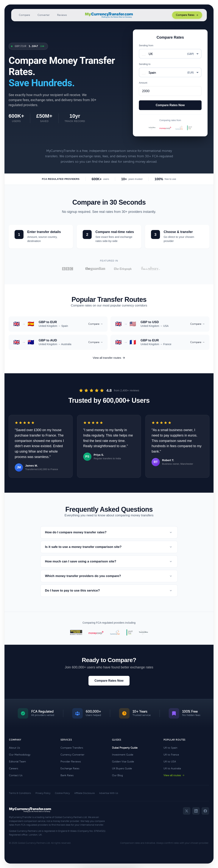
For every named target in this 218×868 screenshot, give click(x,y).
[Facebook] (205, 811)
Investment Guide (123, 755)
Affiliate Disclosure (84, 793)
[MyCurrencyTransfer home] (109, 15)
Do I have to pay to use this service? (109, 591)
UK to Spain (170, 748)
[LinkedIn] (196, 811)
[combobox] (170, 54)
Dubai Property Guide (125, 748)
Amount (143, 83)
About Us (14, 748)
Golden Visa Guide (123, 762)
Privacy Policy (43, 793)
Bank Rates (67, 775)
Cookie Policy (62, 793)
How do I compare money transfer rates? (109, 532)
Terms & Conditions (20, 793)
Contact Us (16, 775)
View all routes (174, 775)
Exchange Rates (70, 768)
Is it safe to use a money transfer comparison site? (109, 547)
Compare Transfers (72, 748)
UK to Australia (172, 768)
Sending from (146, 45)
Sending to (145, 64)
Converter (44, 15)
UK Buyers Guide (122, 768)
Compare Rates (187, 15)
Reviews (62, 15)
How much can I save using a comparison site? (109, 562)
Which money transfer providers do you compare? (109, 576)
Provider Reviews (71, 762)
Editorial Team (17, 762)
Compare (24, 15)
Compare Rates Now (109, 681)
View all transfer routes (109, 358)
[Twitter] (187, 811)
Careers (14, 768)
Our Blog (117, 775)
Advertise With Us (109, 793)
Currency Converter (72, 755)
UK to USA (170, 762)
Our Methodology (20, 755)
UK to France (171, 755)
